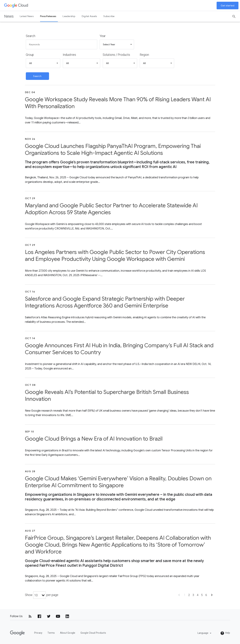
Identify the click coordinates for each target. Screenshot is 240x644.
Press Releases (48, 16)
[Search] (234, 15)
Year (103, 36)
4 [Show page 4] (198, 595)
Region (144, 55)
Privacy (38, 633)
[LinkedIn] (67, 616)
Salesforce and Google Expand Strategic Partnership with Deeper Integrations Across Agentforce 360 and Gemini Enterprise (105, 302)
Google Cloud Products (93, 633)
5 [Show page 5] (202, 595)
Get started (228, 6)
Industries (69, 55)
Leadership (69, 16)
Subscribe (109, 16)
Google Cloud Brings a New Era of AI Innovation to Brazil (94, 439)
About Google (68, 633)
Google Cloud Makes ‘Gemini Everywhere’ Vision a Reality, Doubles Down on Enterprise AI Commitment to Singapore (118, 482)
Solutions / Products (116, 55)
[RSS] (30, 616)
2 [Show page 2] (189, 595)
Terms (51, 633)
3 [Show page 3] (193, 595)
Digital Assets (89, 16)
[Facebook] (39, 616)
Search (31, 36)
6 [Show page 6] (206, 595)
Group (30, 55)
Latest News (27, 16)
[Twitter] (49, 616)
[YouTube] (58, 616)
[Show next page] (212, 596)
